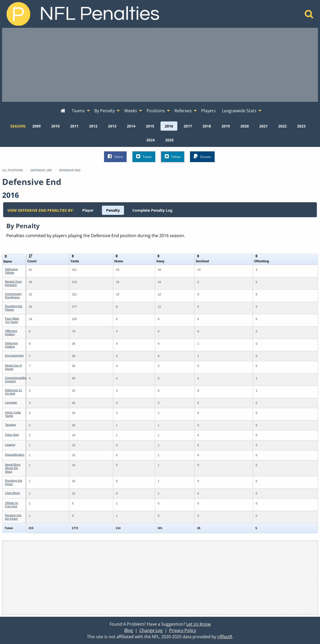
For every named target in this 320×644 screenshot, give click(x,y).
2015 (150, 126)
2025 (169, 140)
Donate (202, 156)
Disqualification (15, 455)
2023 (301, 126)
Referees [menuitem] (183, 111)
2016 (169, 126)
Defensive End (70, 170)
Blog (129, 630)
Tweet (144, 156)
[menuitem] (63, 111)
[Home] (309, 15)
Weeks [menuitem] (131, 111)
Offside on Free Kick (12, 505)
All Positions (12, 170)
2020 (245, 126)
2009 (37, 126)
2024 (151, 140)
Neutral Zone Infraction (13, 283)
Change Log (151, 630)
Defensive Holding (11, 345)
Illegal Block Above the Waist (13, 468)
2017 (188, 126)
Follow (173, 156)
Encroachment (14, 355)
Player (88, 210)
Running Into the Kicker (13, 517)
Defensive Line (41, 170)
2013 (112, 126)
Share (115, 156)
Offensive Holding (11, 332)
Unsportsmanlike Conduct (16, 379)
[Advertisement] (160, 65)
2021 (264, 126)
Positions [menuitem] (156, 111)
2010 (55, 126)
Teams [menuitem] (78, 111)
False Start (12, 435)
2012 (93, 126)
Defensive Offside (11, 271)
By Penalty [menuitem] (105, 111)
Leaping (10, 445)
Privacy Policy (183, 630)
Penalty (113, 210)
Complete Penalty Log (152, 210)
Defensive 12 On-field (13, 392)
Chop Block (12, 493)
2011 (74, 126)
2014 (131, 126)
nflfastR (225, 637)
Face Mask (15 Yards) (12, 320)
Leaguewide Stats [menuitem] (239, 111)
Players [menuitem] (208, 111)
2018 (207, 126)
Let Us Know (198, 624)
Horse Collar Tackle (13, 414)
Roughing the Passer (14, 308)
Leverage (11, 402)
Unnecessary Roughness (13, 296)
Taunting (11, 425)
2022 (282, 126)
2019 (226, 126)
